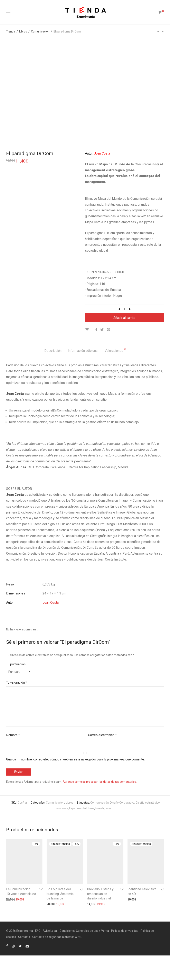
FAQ (38, 955)
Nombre (13, 760)
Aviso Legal (50, 955)
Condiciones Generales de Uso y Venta (84, 955)
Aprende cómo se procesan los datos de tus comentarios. (100, 806)
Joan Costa (51, 627)
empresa (62, 833)
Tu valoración (17, 707)
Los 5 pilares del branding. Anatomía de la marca (60, 918)
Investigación (104, 833)
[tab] (53, 375)
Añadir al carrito (124, 342)
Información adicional (83, 375)
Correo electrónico (102, 760)
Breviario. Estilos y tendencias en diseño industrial (100, 918)
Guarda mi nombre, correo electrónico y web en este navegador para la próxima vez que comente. (75, 784)
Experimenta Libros (82, 833)
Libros (23, 31)
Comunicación (40, 31)
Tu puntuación (16, 689)
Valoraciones (115, 375)
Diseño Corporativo (122, 827)
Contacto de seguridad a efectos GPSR (57, 961)
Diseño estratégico (148, 827)
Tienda (11, 31)
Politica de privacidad (125, 955)
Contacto (24, 961)
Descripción (53, 375)
